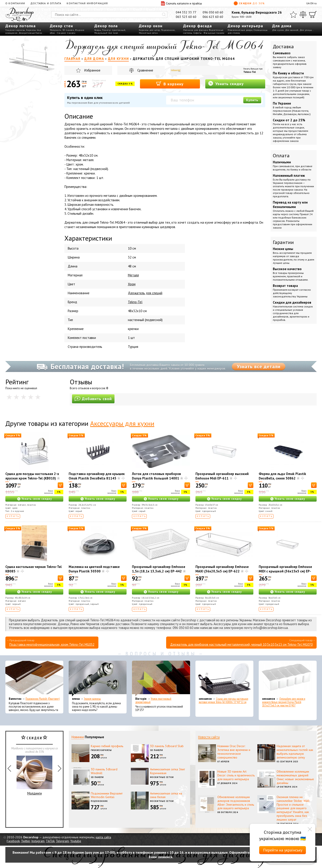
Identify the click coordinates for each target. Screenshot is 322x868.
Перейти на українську (283, 850)
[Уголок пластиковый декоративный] (161, 679)
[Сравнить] (303, 15)
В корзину (170, 84)
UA (308, 3)
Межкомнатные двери (240, 30)
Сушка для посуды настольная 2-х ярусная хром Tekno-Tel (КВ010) (32, 476)
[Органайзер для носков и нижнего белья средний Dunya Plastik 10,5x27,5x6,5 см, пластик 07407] (288, 679)
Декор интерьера (245, 26)
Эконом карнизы (92, 699)
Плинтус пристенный (114, 30)
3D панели (68, 30)
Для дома (282, 26)
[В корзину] (60, 485)
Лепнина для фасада (195, 30)
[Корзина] (313, 15)
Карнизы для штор (149, 30)
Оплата (281, 156)
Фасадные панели (214, 33)
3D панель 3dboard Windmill (104, 771)
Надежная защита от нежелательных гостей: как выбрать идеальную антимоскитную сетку (295, 752)
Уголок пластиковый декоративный (153, 700)
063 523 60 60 (186, 17)
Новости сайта (209, 737)
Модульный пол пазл (106, 33)
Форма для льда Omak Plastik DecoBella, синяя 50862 (282, 476)
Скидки (249, 3)
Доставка (283, 46)
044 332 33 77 (186, 12)
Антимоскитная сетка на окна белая (166, 795)
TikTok (50, 841)
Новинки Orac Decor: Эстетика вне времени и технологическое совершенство (234, 752)
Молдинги (56, 30)
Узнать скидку (226, 83)
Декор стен (61, 26)
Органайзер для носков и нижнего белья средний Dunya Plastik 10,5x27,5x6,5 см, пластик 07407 (284, 702)
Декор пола (106, 26)
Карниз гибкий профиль (107, 746)
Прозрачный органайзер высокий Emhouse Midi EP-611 (222, 476)
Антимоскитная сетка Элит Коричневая (167, 771)
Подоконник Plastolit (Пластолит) (43, 699)
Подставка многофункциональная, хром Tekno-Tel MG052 (52, 644)
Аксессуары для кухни (122, 423)
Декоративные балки (30, 33)
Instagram (38, 841)
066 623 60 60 (213, 17)
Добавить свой (93, 399)
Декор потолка (20, 26)
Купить (252, 100)
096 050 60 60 (213, 12)
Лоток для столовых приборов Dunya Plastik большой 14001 (156, 476)
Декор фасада (197, 26)
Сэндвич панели (66, 33)
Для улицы (306, 30)
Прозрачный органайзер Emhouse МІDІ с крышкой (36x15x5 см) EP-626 (285, 571)
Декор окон (151, 26)
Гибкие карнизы (101, 750)
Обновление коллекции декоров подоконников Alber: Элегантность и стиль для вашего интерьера (236, 803)
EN (312, 3)
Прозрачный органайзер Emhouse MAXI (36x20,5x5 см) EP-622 (222, 569)
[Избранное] (293, 15)
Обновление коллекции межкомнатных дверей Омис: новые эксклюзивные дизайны (295, 777)
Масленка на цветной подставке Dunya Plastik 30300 (94, 569)
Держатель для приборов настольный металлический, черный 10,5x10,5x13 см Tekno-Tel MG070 (241, 644)
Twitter (25, 841)
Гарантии (283, 242)
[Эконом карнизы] (98, 679)
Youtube (76, 841)
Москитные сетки (148, 33)
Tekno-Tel (250, 72)
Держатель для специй (145, 293)
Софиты (198, 33)
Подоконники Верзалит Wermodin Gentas (107, 795)
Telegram (62, 841)
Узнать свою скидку (37, 499)
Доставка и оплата (46, 3)
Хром (132, 284)
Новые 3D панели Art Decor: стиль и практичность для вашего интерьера (236, 775)
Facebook (13, 841)
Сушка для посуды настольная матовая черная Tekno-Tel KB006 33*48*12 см (223, 700)
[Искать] (164, 15)
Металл (133, 275)
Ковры (98, 30)
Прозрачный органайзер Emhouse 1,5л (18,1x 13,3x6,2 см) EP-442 (159, 569)
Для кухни (278, 30)
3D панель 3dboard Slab (167, 746)
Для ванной (292, 30)
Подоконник (168, 30)
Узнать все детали (259, 366)
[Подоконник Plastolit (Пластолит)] (34, 679)
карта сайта (103, 837)
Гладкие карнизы (15, 30)
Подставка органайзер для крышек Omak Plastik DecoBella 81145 (97, 476)
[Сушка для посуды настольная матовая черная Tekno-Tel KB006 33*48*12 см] (224, 679)
